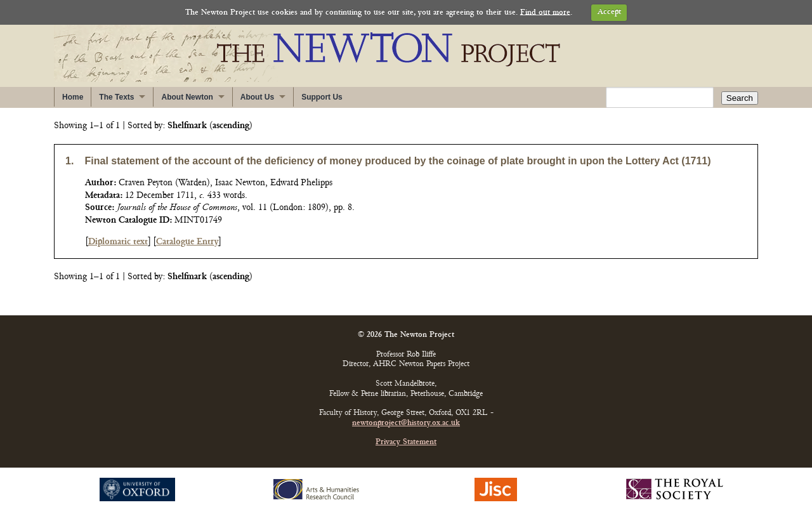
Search (740, 98)
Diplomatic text (118, 242)
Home (73, 97)
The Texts (116, 97)
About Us (257, 97)
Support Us (322, 97)
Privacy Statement (406, 443)
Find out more (545, 12)
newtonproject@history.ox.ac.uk (406, 424)
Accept (609, 12)
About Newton (187, 97)
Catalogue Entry (187, 242)
